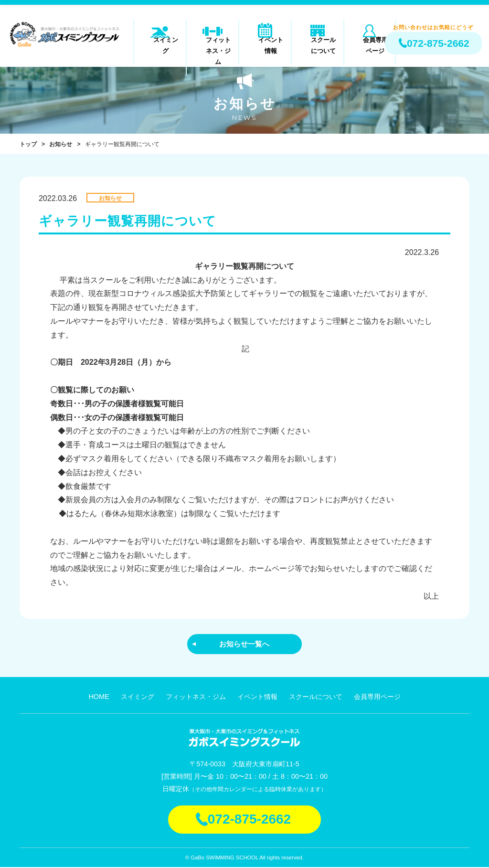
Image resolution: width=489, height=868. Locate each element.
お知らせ (61, 144)
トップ (28, 144)
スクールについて (318, 45)
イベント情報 (265, 45)
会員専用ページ (370, 45)
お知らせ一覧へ (244, 644)
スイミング (160, 45)
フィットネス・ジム (213, 45)
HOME (99, 698)
